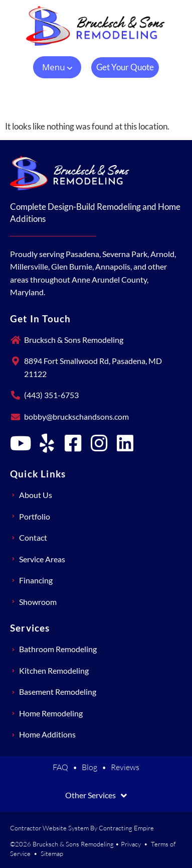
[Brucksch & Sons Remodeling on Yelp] (47, 443)
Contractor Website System (49, 828)
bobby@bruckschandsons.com (76, 416)
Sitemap (52, 853)
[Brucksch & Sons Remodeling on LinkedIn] (125, 443)
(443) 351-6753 (51, 395)
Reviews (125, 767)
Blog (89, 767)
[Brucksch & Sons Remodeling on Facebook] (73, 443)
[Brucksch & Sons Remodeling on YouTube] (21, 443)
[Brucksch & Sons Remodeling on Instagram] (99, 443)
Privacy (131, 844)
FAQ (60, 767)
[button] (57, 67)
